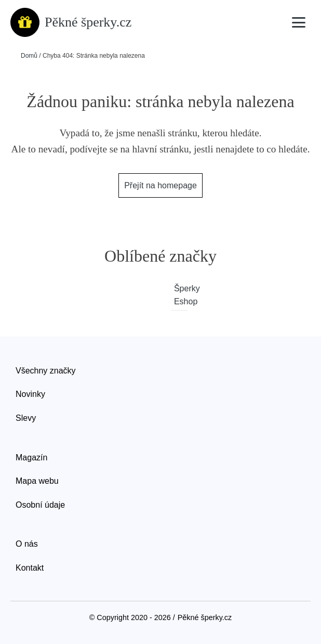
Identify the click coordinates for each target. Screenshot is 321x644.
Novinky (30, 394)
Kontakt (30, 568)
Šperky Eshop (181, 295)
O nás (27, 544)
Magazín (31, 458)
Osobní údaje (40, 505)
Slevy (26, 418)
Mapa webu (37, 481)
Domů (29, 56)
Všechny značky (46, 371)
